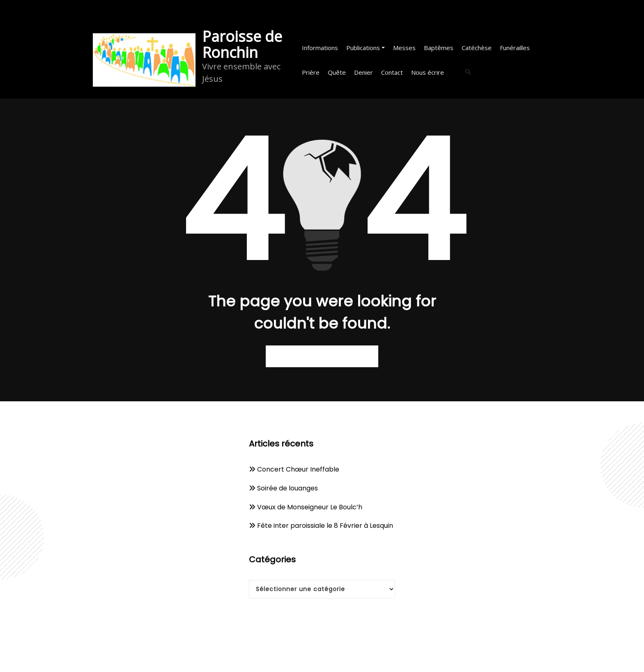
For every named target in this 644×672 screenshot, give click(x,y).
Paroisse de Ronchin (242, 44)
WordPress (299, 657)
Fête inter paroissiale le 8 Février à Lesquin (325, 526)
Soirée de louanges (287, 488)
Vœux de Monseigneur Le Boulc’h (310, 507)
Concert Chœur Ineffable (298, 469)
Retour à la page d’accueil (322, 356)
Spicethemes (407, 657)
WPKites (362, 657)
